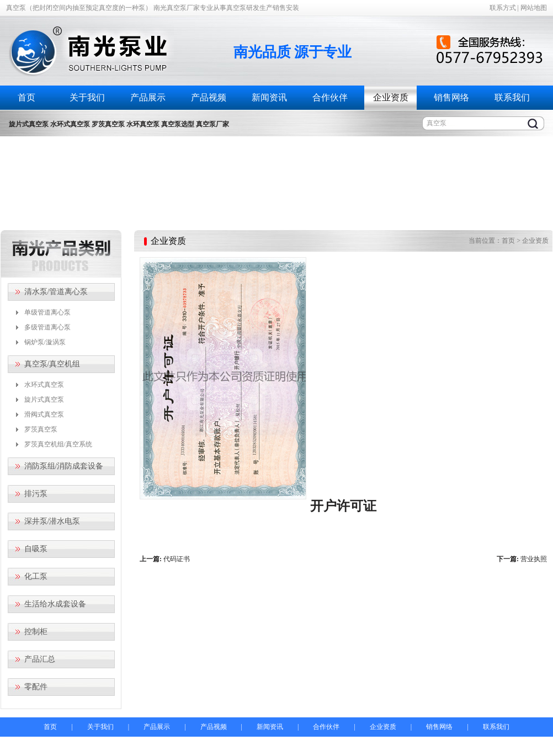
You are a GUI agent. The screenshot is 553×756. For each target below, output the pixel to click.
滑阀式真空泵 (44, 414)
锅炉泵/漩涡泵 (45, 342)
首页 (26, 97)
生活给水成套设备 (55, 604)
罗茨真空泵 (41, 429)
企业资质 (391, 97)
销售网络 (451, 97)
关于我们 (87, 97)
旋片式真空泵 (44, 400)
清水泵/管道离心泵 (56, 292)
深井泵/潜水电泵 (52, 521)
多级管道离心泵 (47, 327)
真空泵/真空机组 (52, 364)
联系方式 (503, 8)
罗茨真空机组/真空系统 (58, 444)
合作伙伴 (330, 97)
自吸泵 (36, 549)
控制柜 (36, 632)
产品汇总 (40, 659)
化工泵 (36, 576)
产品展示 (148, 97)
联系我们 (512, 97)
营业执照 (534, 559)
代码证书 (177, 559)
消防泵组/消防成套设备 (64, 466)
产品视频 (209, 97)
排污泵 (36, 494)
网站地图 (534, 8)
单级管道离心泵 (47, 312)
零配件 (36, 687)
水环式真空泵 (44, 385)
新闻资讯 (269, 97)
